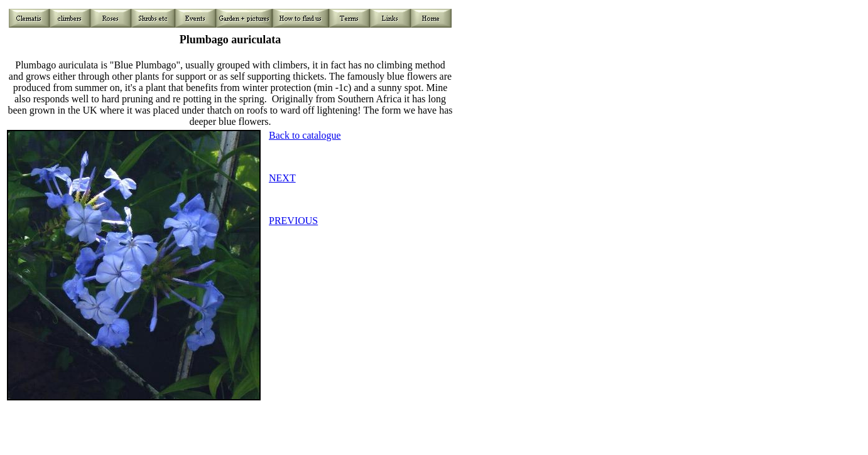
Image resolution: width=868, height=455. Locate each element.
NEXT (282, 178)
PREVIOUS (293, 221)
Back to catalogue (305, 135)
